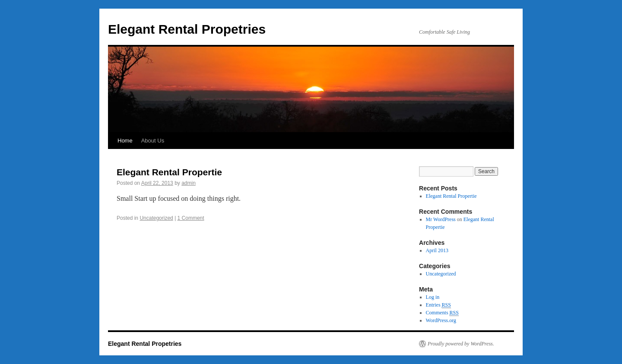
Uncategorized (156, 218)
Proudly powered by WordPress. (461, 344)
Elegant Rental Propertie (169, 172)
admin (189, 183)
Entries (438, 305)
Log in (433, 297)
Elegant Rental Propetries (187, 29)
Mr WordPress (441, 219)
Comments (442, 313)
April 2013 (437, 250)
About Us (153, 141)
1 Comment (191, 218)
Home (125, 141)
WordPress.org (441, 320)
